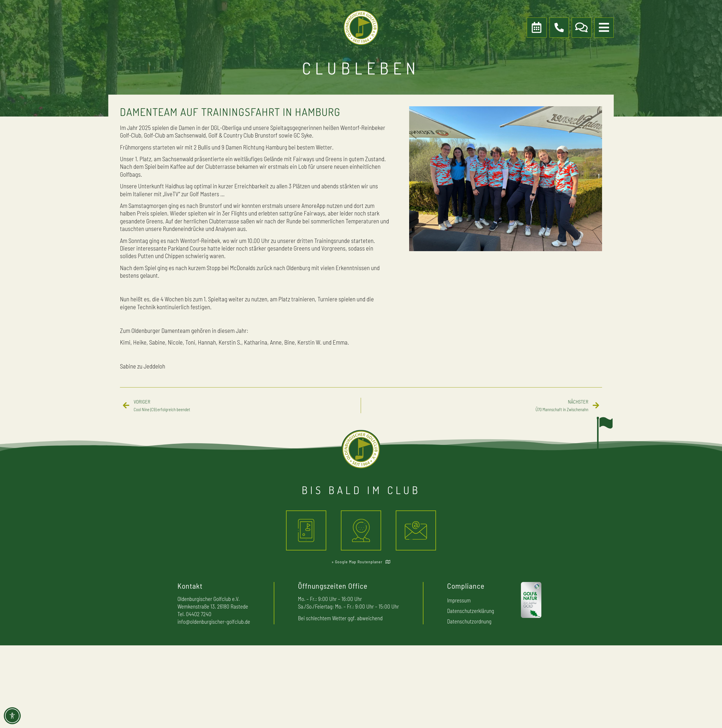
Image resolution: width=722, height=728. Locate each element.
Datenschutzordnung (469, 621)
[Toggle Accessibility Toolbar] (12, 716)
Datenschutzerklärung (471, 611)
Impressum (459, 600)
